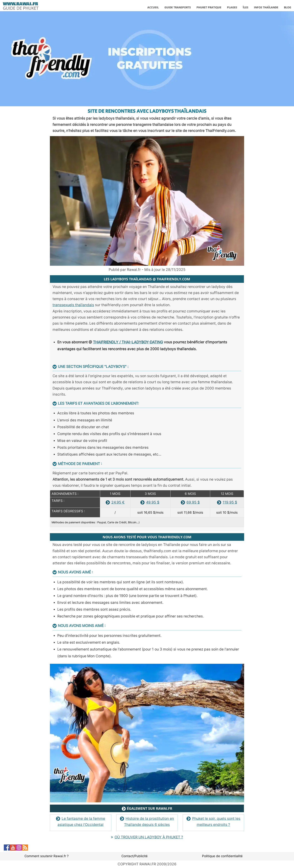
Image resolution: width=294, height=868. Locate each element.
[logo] (21, 5)
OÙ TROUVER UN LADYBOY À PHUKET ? (147, 837)
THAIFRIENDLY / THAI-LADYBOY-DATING (128, 342)
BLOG (288, 7)
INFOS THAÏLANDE (266, 7)
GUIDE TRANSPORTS (178, 7)
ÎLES (246, 7)
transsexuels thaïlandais (73, 305)
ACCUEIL (153, 7)
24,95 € (115, 502)
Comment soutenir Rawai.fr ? (47, 856)
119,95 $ (227, 502)
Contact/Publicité (134, 856)
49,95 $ (150, 502)
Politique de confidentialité (222, 856)
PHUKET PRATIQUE (209, 7)
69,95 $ (190, 502)
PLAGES (232, 7)
